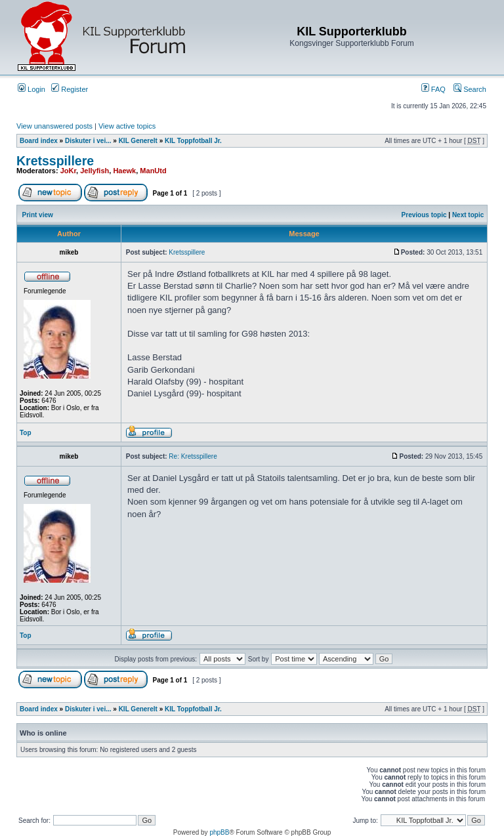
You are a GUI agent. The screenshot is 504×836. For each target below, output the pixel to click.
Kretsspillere (55, 161)
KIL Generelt (138, 141)
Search (470, 89)
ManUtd (153, 171)
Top (26, 433)
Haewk (124, 171)
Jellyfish (94, 171)
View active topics (127, 126)
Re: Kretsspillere (193, 456)
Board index (39, 141)
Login (31, 89)
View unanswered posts (54, 126)
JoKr (68, 171)
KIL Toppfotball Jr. (193, 141)
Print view (38, 215)
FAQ (433, 89)
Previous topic (424, 215)
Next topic (468, 215)
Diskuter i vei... (88, 141)
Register (70, 89)
